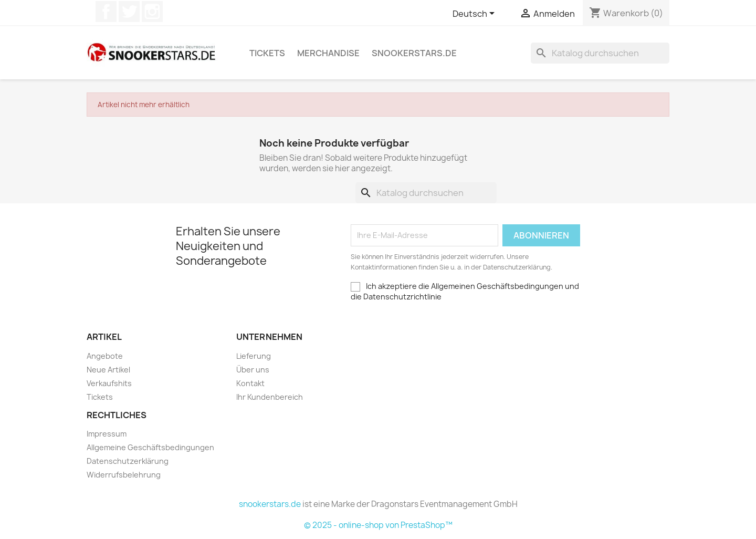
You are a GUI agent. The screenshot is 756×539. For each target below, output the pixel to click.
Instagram (152, 12)
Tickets (267, 53)
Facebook (106, 12)
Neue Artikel (108, 370)
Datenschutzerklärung (128, 461)
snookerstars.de (414, 53)
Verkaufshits (109, 383)
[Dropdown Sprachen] (475, 14)
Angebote (105, 356)
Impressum (107, 434)
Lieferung (254, 356)
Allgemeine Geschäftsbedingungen (150, 447)
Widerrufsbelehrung (124, 475)
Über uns (253, 370)
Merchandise (328, 53)
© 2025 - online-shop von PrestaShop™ (378, 525)
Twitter (129, 12)
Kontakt (250, 383)
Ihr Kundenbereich (270, 397)
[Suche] (600, 53)
